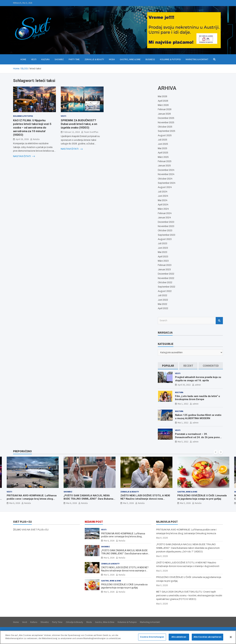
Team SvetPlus (91, 132)
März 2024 (163, 209)
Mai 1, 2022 (183, 404)
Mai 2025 (162, 148)
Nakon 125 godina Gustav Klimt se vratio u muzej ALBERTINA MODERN (198, 417)
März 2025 (163, 157)
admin (198, 385)
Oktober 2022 (165, 282)
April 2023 (163, 257)
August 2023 (165, 239)
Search (219, 321)
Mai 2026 (162, 96)
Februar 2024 (165, 213)
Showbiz (59, 59)
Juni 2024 (163, 196)
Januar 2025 (164, 166)
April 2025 (163, 153)
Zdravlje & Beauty (94, 59)
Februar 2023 (165, 265)
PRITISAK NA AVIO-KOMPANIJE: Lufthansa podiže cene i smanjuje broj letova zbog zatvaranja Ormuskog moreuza (32, 499)
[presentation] (216, 452)
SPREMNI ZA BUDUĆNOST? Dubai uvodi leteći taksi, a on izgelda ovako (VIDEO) (79, 124)
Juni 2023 (163, 248)
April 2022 (163, 308)
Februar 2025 (165, 161)
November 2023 (166, 226)
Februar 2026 (165, 109)
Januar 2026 (164, 114)
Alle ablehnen (179, 638)
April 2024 (163, 205)
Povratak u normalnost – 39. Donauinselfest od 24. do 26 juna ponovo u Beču (199, 437)
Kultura (45, 59)
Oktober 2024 (165, 179)
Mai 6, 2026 (15, 503)
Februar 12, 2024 (72, 132)
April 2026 (163, 101)
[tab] (168, 366)
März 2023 (163, 261)
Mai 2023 (162, 252)
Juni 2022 (163, 300)
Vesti (34, 59)
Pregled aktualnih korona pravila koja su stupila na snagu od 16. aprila (198, 379)
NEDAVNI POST (94, 522)
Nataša (36, 139)
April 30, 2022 (184, 385)
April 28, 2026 (22, 139)
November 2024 (166, 174)
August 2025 (165, 135)
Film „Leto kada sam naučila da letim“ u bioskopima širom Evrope (197, 398)
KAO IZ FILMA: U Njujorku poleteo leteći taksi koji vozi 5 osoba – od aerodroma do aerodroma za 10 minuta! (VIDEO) (32, 128)
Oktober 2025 (165, 127)
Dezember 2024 (166, 170)
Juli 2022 (162, 295)
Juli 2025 (162, 140)
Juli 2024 (163, 192)
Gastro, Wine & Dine (130, 59)
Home (23, 59)
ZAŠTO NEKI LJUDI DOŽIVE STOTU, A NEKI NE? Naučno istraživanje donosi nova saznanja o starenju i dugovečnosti (145, 499)
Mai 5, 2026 (128, 503)
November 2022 (166, 278)
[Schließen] (231, 638)
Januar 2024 (164, 218)
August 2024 (165, 187)
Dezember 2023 (166, 222)
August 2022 (165, 291)
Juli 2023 (162, 243)
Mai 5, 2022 (183, 442)
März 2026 (163, 105)
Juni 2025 (163, 144)
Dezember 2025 (166, 118)
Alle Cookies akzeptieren (207, 638)
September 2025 (167, 131)
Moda (112, 59)
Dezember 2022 (166, 274)
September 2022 (167, 287)
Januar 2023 (164, 270)
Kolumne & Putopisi (170, 59)
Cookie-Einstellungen (152, 638)
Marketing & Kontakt (197, 59)
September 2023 (167, 235)
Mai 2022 (162, 304)
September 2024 (167, 183)
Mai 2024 (163, 200)
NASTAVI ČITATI (24, 156)
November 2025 (166, 123)
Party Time (74, 59)
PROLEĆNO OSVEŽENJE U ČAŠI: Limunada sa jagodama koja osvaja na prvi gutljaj (202, 497)
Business (150, 59)
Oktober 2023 (165, 231)
